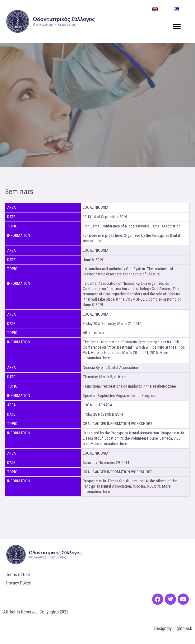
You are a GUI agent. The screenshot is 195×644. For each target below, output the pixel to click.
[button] (177, 26)
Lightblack (183, 628)
